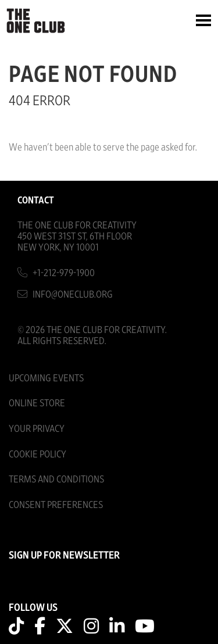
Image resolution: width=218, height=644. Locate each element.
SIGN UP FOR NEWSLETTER (64, 556)
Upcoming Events (46, 378)
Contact (36, 200)
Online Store (37, 403)
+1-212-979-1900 (64, 273)
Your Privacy (37, 429)
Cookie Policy (37, 454)
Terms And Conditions (56, 479)
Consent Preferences (56, 505)
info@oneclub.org (73, 294)
